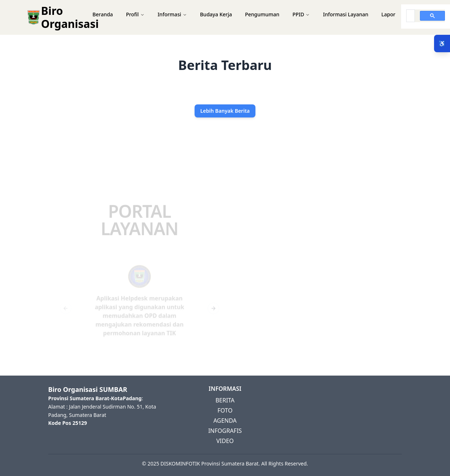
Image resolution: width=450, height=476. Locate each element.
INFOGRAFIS (225, 431)
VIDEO (225, 441)
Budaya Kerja (216, 14)
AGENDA (225, 421)
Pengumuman (262, 14)
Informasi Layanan (345, 14)
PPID (301, 14)
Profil (135, 14)
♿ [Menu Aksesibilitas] (442, 44)
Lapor (389, 14)
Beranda (103, 14)
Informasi (172, 14)
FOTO (225, 410)
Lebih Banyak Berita (225, 111)
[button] (225, 17)
